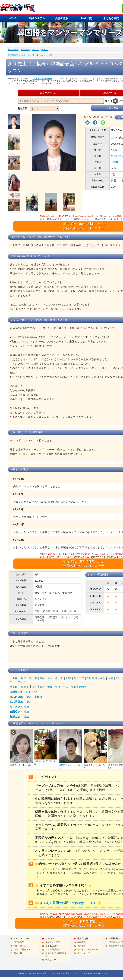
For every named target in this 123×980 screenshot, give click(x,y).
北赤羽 (83, 687)
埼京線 (14, 687)
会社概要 (81, 942)
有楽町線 (15, 712)
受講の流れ (62, 18)
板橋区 (45, 50)
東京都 (36, 50)
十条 (66, 687)
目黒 (24, 678)
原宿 (50, 678)
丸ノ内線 (15, 707)
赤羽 (74, 687)
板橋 (58, 687)
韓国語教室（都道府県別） (56, 955)
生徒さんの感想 (53, 942)
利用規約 (81, 946)
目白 (102, 678)
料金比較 (86, 18)
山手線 (14, 678)
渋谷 (42, 678)
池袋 (110, 678)
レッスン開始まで (22, 950)
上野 (118, 678)
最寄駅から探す (49, 93)
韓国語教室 (13, 50)
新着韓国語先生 (53, 950)
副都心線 (15, 716)
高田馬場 (92, 678)
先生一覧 (26, 50)
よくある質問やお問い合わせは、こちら (68, 903)
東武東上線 (38, 55)
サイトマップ (83, 953)
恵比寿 (33, 678)
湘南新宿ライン (19, 692)
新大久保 (79, 678)
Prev (13, 732)
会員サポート (52, 960)
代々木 (59, 678)
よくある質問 (52, 946)
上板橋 (49, 55)
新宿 (68, 678)
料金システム (37, 18)
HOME (12, 18)
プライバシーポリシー (88, 950)
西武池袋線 (16, 702)
